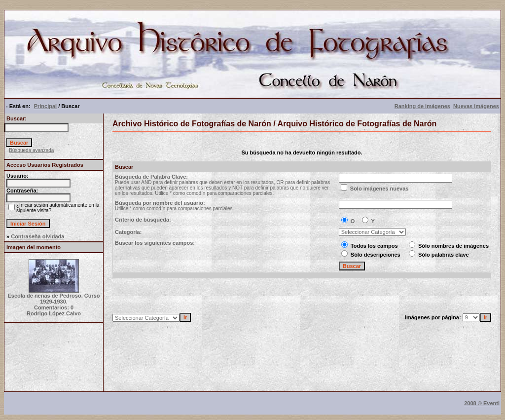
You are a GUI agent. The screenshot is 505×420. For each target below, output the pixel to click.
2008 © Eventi (482, 403)
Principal (45, 106)
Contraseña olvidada (37, 236)
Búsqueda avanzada (31, 150)
